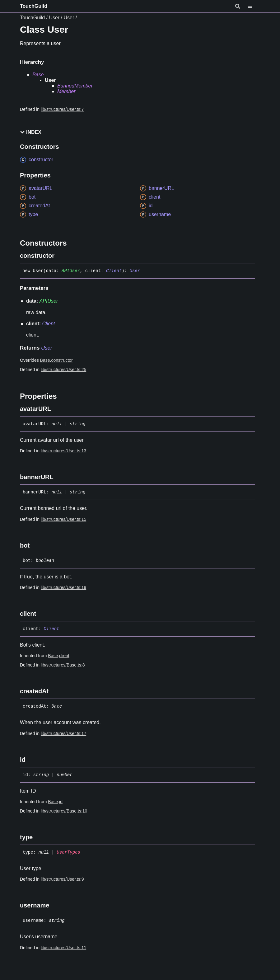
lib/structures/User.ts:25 (63, 370)
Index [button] (31, 132)
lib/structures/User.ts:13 (63, 451)
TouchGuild (34, 6)
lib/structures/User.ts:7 (62, 109)
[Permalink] (60, 256)
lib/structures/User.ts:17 (63, 733)
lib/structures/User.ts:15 (63, 519)
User (54, 18)
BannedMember (75, 86)
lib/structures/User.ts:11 (63, 948)
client (64, 656)
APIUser (71, 271)
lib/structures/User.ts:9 (62, 879)
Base (38, 75)
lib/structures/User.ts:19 (63, 587)
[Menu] (254, 6)
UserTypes (68, 852)
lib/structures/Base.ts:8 (63, 665)
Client (114, 271)
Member (66, 91)
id (61, 802)
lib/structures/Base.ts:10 (64, 811)
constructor (62, 360)
